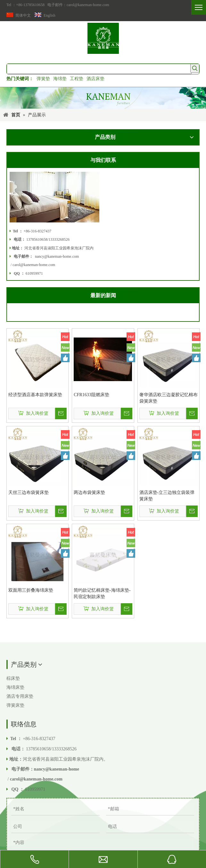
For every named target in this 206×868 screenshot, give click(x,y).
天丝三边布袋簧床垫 (29, 492)
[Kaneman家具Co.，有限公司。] (103, 98)
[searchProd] (99, 69)
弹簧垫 (43, 79)
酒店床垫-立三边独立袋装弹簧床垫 (167, 496)
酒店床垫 (95, 79)
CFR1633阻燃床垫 (91, 395)
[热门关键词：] (195, 68)
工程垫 (77, 79)
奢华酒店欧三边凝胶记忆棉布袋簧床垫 (169, 398)
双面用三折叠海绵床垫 (31, 590)
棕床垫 (13, 678)
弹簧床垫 (15, 705)
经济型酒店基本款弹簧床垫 (35, 395)
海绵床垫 (15, 687)
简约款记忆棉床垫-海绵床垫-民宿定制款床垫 (102, 593)
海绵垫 (60, 79)
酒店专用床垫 (20, 696)
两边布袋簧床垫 (89, 492)
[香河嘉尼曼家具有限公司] (103, 38)
